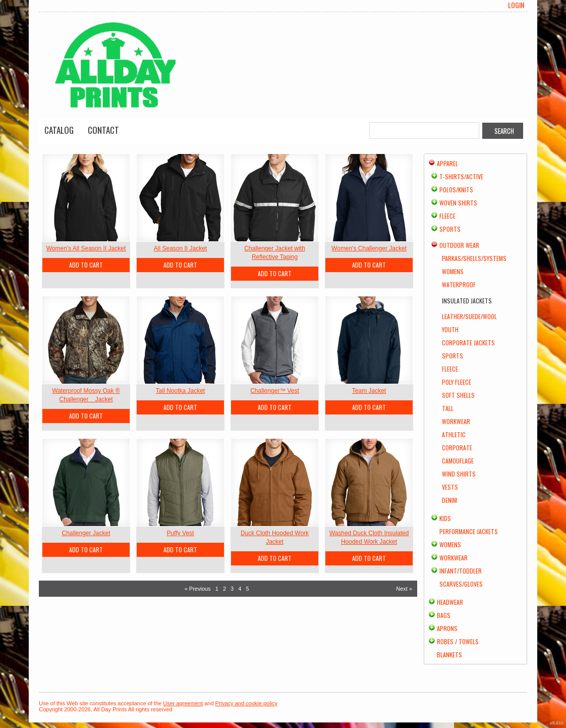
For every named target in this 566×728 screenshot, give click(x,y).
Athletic (454, 434)
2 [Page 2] (224, 589)
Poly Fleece (457, 382)
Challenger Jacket (86, 533)
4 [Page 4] (240, 589)
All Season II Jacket (180, 248)
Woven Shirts (458, 203)
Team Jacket (369, 391)
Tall (448, 408)
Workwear (456, 421)
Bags (444, 615)
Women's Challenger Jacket (369, 248)
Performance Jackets (469, 531)
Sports (450, 229)
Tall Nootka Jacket (180, 391)
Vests (450, 487)
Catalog (59, 130)
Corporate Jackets (468, 343)
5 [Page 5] (247, 589)
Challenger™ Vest (275, 391)
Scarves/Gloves (461, 584)
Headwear (450, 602)
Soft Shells (458, 395)
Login (516, 5)
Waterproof (459, 284)
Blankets (449, 655)
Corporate (457, 448)
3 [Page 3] (232, 589)
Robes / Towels (458, 641)
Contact (103, 130)
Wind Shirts (459, 474)
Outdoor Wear (459, 245)
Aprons (447, 628)
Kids (445, 518)
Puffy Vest (181, 533)
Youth (450, 329)
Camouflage (458, 461)
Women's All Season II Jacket (86, 248)
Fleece (447, 216)
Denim (449, 500)
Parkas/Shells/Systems (474, 258)
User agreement (183, 703)
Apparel (447, 163)
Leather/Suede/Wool (469, 316)
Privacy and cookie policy (247, 703)
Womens (453, 271)
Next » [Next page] (404, 589)
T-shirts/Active (461, 176)
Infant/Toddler (461, 571)
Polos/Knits (456, 190)
